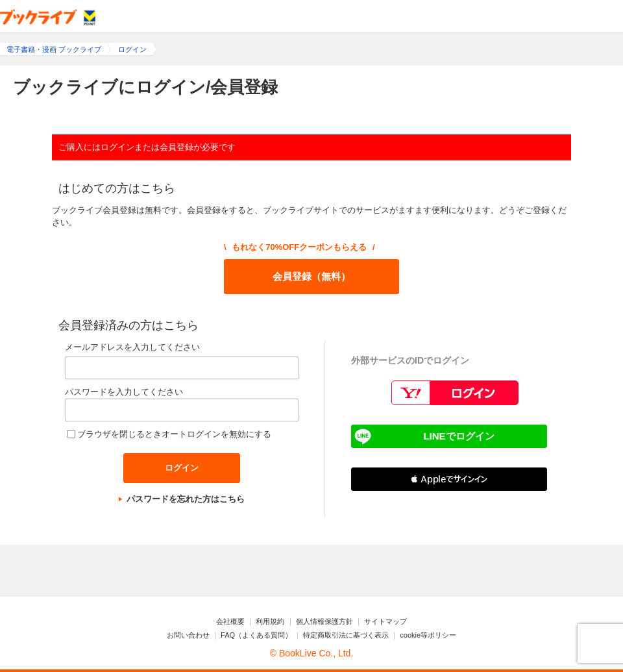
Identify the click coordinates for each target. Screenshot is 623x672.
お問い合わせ (188, 635)
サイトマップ (385, 621)
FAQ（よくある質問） (256, 635)
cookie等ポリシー (428, 635)
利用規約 (270, 621)
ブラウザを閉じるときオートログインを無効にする (174, 434)
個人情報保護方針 (324, 621)
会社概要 (230, 621)
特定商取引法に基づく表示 (346, 635)
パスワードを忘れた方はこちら (186, 499)
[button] (449, 479)
